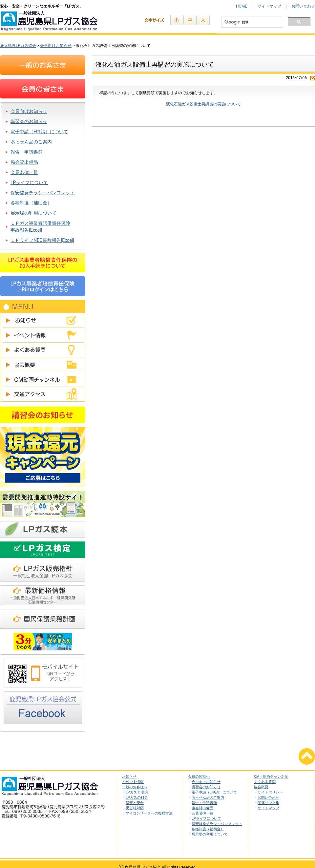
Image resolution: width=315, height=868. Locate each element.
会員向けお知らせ (29, 111)
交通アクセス (43, 394)
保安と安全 (135, 803)
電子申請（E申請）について (39, 132)
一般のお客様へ (135, 787)
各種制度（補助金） (31, 203)
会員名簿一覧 (24, 172)
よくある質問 (43, 350)
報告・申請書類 (27, 152)
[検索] (252, 22)
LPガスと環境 (137, 792)
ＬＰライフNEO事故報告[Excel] (42, 240)
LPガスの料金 (137, 798)
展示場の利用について (33, 213)
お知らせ (43, 320)
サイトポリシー (270, 792)
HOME (241, 6)
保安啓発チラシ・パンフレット (43, 193)
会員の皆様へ (199, 777)
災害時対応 (135, 808)
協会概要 (43, 365)
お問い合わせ (303, 6)
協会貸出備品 (24, 162)
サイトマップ (269, 6)
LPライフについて (29, 182)
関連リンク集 (268, 803)
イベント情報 (43, 335)
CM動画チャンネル (43, 380)
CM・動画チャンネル (271, 777)
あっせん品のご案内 (31, 142)
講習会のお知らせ (29, 121)
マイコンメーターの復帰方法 (149, 813)
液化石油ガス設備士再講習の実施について (203, 104)
